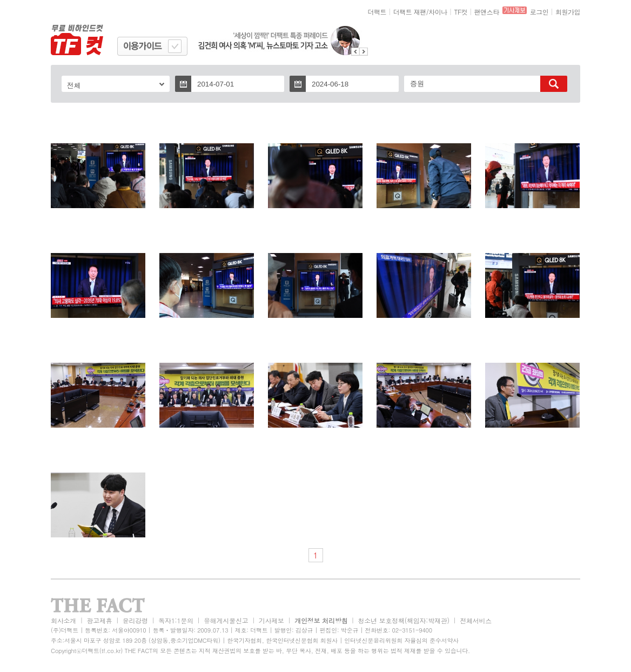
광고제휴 (99, 620)
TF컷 (461, 12)
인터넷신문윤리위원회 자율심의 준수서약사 (401, 640)
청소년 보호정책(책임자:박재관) (404, 620)
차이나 (438, 12)
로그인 (539, 12)
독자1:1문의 (176, 620)
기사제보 (271, 620)
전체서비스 (476, 620)
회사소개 (63, 620)
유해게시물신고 (226, 620)
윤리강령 (135, 620)
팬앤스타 (487, 12)
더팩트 (377, 12)
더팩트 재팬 (410, 12)
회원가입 (568, 12)
